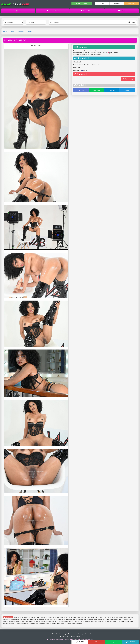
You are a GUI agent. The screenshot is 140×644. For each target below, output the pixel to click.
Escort (12, 31)
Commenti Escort (53, 11)
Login (102, 3)
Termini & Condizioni (54, 634)
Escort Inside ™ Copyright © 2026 (70, 637)
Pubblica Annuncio (82, 3)
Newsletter (131, 3)
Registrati (117, 3)
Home (18, 11)
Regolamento (72, 634)
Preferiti (121, 11)
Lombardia (20, 31)
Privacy (64, 634)
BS (97, 642)
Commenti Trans (87, 11)
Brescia (29, 31)
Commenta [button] (128, 79)
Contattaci (89, 634)
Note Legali (81, 634)
